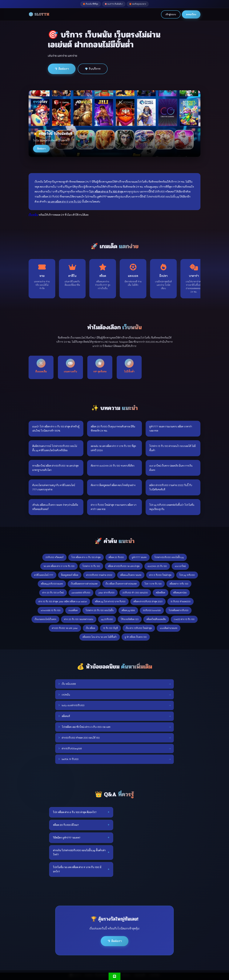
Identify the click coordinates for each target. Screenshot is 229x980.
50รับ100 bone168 (152, 610)
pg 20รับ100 (107, 619)
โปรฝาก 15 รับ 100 (91, 566)
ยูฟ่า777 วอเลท (139, 557)
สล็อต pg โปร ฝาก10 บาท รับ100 (110, 601)
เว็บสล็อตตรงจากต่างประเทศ (84, 584)
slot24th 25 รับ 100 (157, 566)
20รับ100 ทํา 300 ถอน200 (135, 593)
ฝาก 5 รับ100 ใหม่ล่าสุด (160, 575)
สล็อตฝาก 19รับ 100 (179, 584)
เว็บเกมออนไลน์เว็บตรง (45, 619)
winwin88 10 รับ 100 (51, 610)
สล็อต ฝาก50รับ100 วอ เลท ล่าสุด (124, 566)
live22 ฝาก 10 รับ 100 (184, 619)
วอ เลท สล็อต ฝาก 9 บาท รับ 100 (59, 566)
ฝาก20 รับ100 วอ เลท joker (65, 628)
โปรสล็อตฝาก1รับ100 (179, 610)
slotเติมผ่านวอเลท (169, 628)
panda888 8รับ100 (81, 593)
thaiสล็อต (73, 610)
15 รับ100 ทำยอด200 (180, 601)
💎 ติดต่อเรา (62, 69)
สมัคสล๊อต (160, 593)
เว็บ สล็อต (91, 628)
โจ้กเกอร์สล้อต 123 (130, 619)
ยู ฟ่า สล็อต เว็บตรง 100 (136, 637)
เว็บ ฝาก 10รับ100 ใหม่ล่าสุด (139, 628)
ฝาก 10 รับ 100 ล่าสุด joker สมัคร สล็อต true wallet (63, 601)
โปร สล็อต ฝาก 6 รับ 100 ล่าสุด (86, 557)
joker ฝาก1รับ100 (106, 593)
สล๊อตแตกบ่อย (180, 593)
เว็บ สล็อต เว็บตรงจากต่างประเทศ (121, 584)
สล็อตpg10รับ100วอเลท (52, 584)
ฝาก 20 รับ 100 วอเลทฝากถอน (79, 619)
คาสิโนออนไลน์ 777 (44, 575)
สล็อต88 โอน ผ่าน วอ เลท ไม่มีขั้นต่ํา (100, 637)
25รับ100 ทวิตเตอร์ (54, 557)
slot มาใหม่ (180, 566)
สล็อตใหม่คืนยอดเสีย (156, 619)
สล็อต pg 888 (128, 610)
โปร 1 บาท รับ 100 (153, 584)
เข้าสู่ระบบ (171, 14)
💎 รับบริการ (93, 69)
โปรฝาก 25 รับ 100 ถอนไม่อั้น (100, 610)
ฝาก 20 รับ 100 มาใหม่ (53, 593)
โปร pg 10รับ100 (187, 575)
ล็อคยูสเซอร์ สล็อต (70, 575)
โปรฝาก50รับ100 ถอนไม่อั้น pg (169, 557)
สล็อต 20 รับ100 (116, 557)
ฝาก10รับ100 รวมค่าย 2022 (99, 575)
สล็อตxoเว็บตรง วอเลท (131, 575)
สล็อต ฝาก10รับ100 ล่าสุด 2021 (148, 601)
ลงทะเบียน (191, 14)
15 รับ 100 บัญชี (110, 628)
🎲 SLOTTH (39, 14)
